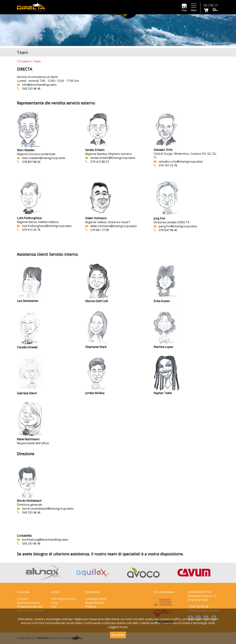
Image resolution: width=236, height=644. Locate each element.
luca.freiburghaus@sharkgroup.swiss (44, 226)
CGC (54, 607)
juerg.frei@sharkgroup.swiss (175, 226)
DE (205, 5)
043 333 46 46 (31, 89)
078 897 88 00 (30, 162)
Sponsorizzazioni (28, 603)
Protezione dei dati (29, 607)
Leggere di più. (118, 627)
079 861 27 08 (98, 230)
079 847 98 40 (167, 230)
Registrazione (95, 603)
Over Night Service (64, 599)
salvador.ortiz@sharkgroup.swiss (178, 161)
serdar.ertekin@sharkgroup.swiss (110, 158)
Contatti (22, 599)
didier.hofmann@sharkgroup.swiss (113, 226)
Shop (55, 603)
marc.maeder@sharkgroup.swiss (41, 158)
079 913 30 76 (31, 230)
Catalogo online (96, 599)
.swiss (43, 540)
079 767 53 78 (168, 165)
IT (217, 5)
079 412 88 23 (100, 162)
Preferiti (91, 607)
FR (211, 5)
